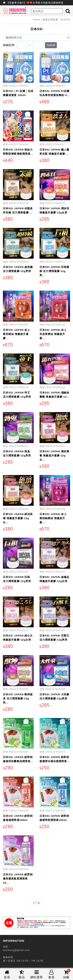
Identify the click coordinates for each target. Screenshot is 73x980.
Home (37, 20)
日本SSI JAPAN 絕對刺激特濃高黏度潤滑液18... (18, 879)
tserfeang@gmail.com (16, 950)
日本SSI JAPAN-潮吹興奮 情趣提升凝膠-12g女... (55, 456)
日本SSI (65, 20)
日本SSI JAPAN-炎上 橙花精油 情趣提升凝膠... (16, 334)
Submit (51, 45)
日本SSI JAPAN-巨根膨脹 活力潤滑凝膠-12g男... (55, 271)
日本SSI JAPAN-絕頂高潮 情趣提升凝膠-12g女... (18, 518)
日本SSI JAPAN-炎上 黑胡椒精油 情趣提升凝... (53, 518)
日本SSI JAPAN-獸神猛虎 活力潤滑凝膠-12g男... (18, 699)
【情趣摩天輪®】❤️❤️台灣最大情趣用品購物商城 (35, 3)
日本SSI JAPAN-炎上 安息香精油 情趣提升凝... (53, 334)
